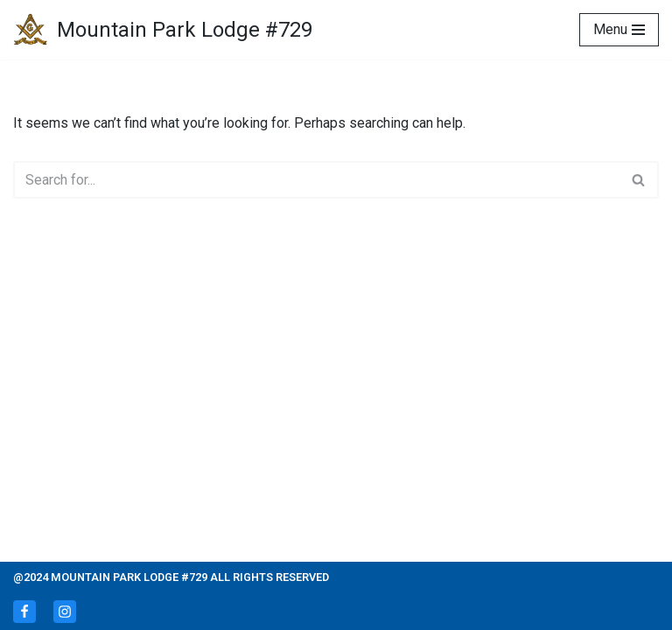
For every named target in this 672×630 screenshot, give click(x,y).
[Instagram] (65, 612)
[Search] (316, 180)
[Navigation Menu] (619, 30)
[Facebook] (24, 612)
